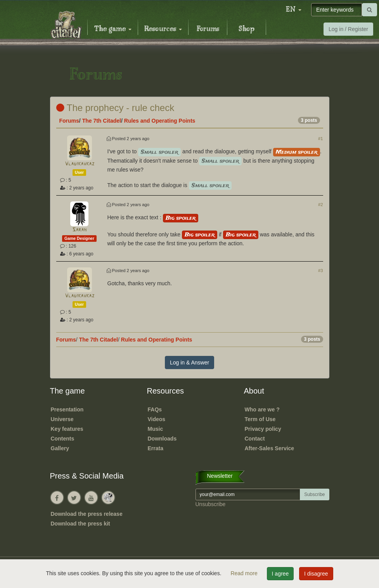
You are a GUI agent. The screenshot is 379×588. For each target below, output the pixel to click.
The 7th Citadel (102, 121)
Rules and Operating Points (160, 121)
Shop (247, 29)
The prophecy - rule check (115, 108)
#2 (320, 205)
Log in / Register (348, 29)
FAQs (155, 409)
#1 (320, 139)
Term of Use (260, 419)
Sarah (79, 230)
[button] (294, 10)
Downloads (162, 439)
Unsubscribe (211, 504)
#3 (320, 271)
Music (156, 429)
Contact (255, 439)
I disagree (316, 574)
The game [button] (113, 29)
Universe (62, 419)
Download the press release (87, 514)
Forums (208, 29)
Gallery (60, 448)
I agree (280, 574)
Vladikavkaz (80, 164)
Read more (245, 573)
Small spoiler (159, 152)
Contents (63, 439)
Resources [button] (163, 29)
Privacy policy (263, 429)
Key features (67, 429)
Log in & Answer (189, 363)
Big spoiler (181, 218)
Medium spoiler (297, 152)
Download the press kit (80, 524)
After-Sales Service (270, 448)
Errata (156, 448)
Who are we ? (262, 409)
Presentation (67, 409)
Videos (157, 419)
